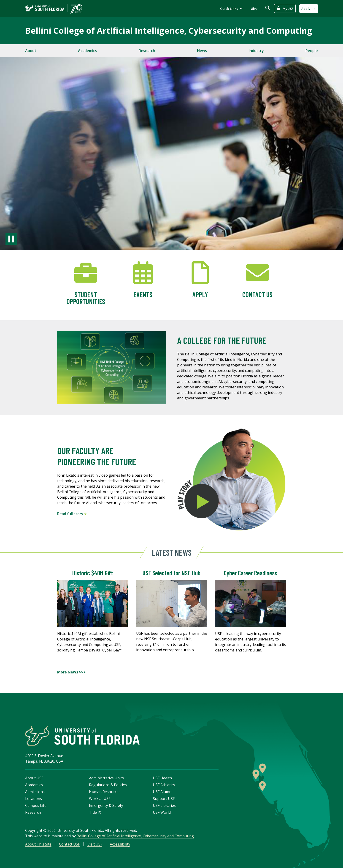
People (312, 51)
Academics (87, 51)
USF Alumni (163, 792)
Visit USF (95, 844)
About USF (34, 778)
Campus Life (36, 805)
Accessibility (120, 844)
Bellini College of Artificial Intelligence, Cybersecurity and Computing (169, 31)
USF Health (162, 778)
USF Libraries (164, 805)
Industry (256, 51)
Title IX (95, 812)
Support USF (164, 799)
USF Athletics (164, 785)
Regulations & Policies (108, 785)
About (31, 51)
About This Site (38, 844)
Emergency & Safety (106, 805)
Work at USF (100, 799)
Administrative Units (106, 778)
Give (254, 9)
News (202, 51)
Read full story (72, 514)
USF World (162, 812)
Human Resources (105, 792)
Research (147, 51)
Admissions (35, 792)
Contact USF (69, 844)
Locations (34, 799)
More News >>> (72, 672)
